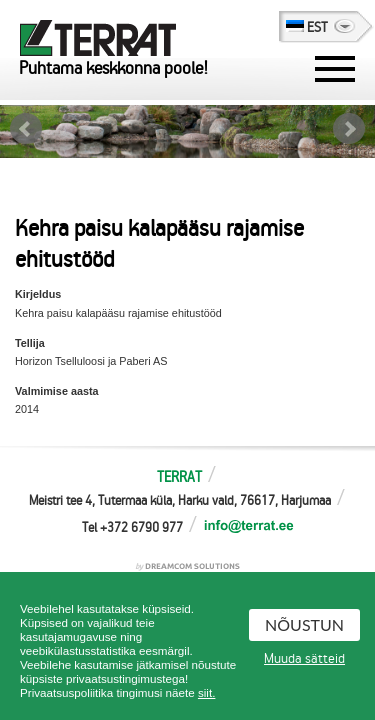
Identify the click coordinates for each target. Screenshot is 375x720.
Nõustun (304, 624)
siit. (206, 692)
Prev (26, 129)
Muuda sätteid (304, 659)
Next (349, 129)
